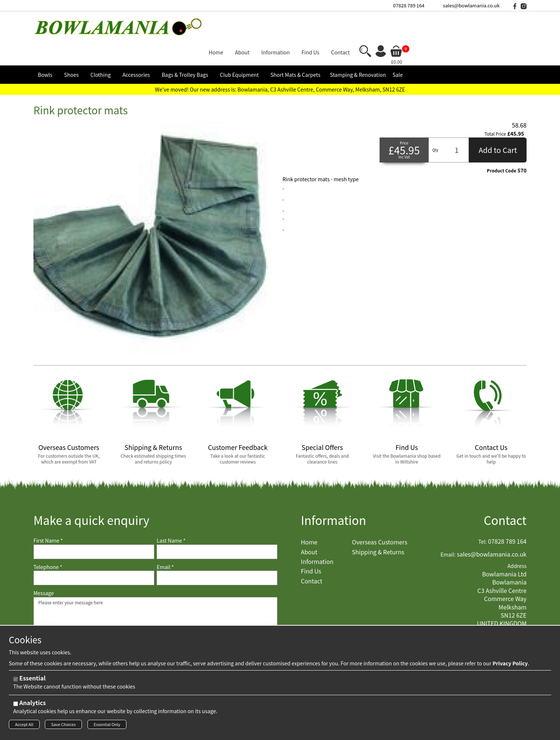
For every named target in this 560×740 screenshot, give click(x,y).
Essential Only (107, 726)
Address (517, 538)
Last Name (171, 513)
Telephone (48, 539)
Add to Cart (498, 122)
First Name (48, 513)
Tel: (483, 514)
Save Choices (63, 726)
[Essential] (16, 681)
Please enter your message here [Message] (155, 606)
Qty (435, 122)
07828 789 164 (409, 5)
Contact (505, 492)
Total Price (495, 106)
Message (44, 566)
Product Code (502, 143)
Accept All (24, 726)
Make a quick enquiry (91, 492)
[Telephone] (94, 550)
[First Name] (94, 524)
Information (334, 492)
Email (165, 539)
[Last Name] (217, 524)
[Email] (217, 550)
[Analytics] (16, 706)
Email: (448, 527)
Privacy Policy (510, 665)
